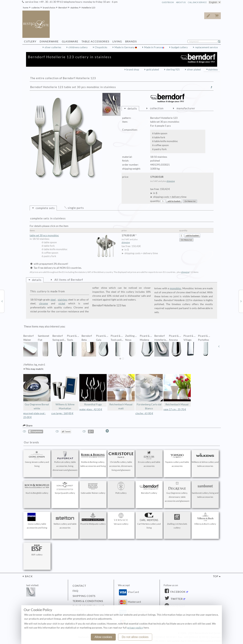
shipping (171, 181)
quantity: (155, 201)
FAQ (75, 591)
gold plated (153, 69)
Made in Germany (125, 47)
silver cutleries (53, 47)
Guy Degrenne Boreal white (37, 392)
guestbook (168, 2)
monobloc (176, 288)
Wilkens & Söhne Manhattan (65, 392)
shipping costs (84, 596)
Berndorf (63, 8)
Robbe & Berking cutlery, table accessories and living (93, 459)
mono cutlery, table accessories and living (37, 521)
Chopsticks (101, 47)
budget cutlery (179, 47)
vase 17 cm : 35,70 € (175, 409)
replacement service (206, 47)
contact (79, 586)
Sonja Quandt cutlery (65, 488)
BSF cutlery (37, 550)
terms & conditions (88, 601)
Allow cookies (103, 637)
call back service (197, 2)
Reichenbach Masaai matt (121, 392)
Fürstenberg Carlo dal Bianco (149, 392)
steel (53, 300)
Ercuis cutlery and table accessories (149, 459)
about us (181, 2)
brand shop (133, 69)
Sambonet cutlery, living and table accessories (205, 490)
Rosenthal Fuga (93, 390)
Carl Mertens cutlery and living (149, 521)
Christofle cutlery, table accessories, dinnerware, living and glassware (121, 461)
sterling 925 (173, 69)
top (216, 576)
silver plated (194, 69)
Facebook (178, 592)
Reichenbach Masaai (177, 390)
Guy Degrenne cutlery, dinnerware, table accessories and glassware (177, 492)
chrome (44, 303)
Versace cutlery (121, 519)
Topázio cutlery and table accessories (177, 459)
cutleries (36, 8)
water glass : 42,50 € (91, 409)
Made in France (153, 47)
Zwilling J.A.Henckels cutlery (177, 521)
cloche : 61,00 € (144, 413)
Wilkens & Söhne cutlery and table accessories (205, 459)
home (26, 8)
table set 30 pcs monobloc (74, 235)
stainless (74, 8)
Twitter (176, 599)
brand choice (49, 8)
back (28, 576)
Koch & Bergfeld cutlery (37, 488)
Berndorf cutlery (149, 488)
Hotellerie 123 (88, 8)
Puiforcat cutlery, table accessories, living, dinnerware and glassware (65, 461)
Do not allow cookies (135, 637)
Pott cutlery (121, 488)
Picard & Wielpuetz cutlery (93, 519)
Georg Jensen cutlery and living (37, 459)
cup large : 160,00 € (62, 413)
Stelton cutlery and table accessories (65, 521)
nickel (62, 303)
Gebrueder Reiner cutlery (93, 488)
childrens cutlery (78, 47)
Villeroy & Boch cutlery (205, 519)
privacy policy (135, 628)
